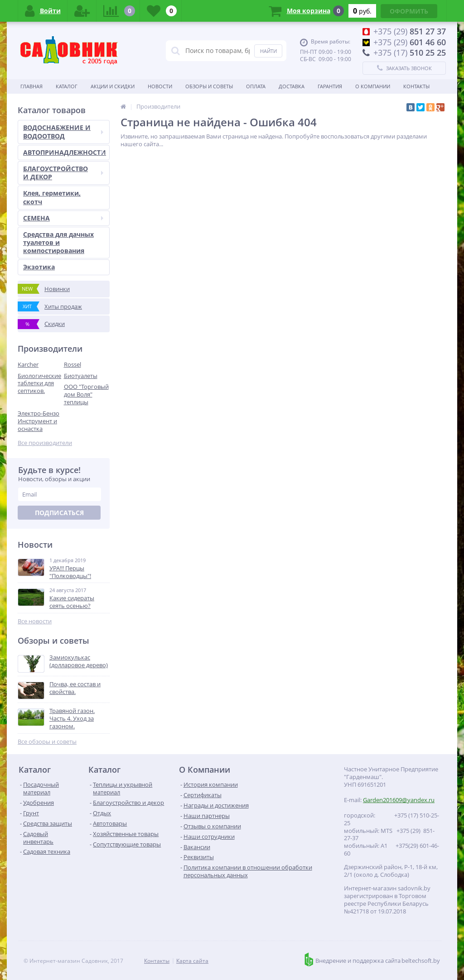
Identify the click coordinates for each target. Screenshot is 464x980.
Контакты (416, 86)
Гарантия (330, 86)
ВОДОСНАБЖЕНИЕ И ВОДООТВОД (63, 131)
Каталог (67, 86)
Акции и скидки (113, 86)
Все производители (45, 443)
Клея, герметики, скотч (52, 197)
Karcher (28, 364)
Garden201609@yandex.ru (399, 800)
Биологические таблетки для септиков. (39, 383)
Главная (31, 86)
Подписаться (59, 513)
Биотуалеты (81, 376)
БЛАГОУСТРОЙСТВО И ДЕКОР (63, 173)
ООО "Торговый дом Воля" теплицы (86, 394)
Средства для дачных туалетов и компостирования (58, 242)
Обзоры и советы (209, 86)
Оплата (256, 86)
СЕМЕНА (63, 218)
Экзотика (39, 267)
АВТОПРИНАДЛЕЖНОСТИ (65, 152)
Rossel (72, 364)
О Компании (373, 86)
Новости (160, 86)
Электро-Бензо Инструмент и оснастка (39, 421)
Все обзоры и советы (47, 742)
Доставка (292, 86)
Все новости (35, 621)
